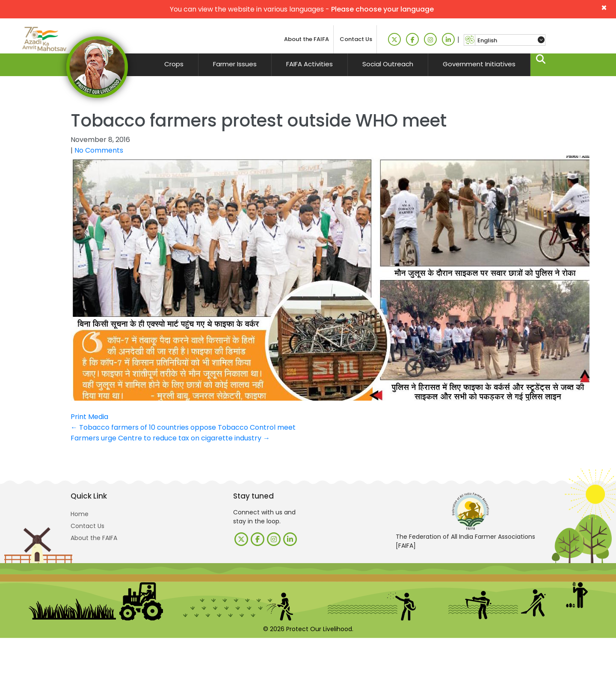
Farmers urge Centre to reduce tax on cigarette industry (170, 438)
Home (80, 514)
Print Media (89, 417)
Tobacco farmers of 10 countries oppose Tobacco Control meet (183, 427)
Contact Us (356, 39)
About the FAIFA (307, 39)
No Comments (99, 150)
